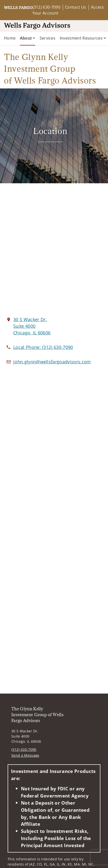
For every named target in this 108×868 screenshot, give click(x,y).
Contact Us (76, 7)
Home (10, 38)
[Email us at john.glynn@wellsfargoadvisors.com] (52, 362)
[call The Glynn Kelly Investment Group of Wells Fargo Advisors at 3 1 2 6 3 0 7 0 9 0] (43, 347)
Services (48, 38)
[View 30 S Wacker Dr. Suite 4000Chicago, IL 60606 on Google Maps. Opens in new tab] (32, 326)
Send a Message (25, 755)
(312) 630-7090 (46, 7)
